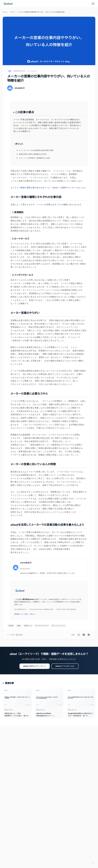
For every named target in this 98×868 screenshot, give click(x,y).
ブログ (12, 12)
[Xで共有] (79, 635)
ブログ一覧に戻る (15, 635)
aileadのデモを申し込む (65, 666)
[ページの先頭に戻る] (93, 863)
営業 (10, 71)
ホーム (5, 12)
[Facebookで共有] (89, 635)
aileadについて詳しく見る (25, 614)
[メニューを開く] (93, 4)
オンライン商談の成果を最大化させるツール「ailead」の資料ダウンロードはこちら (48, 188)
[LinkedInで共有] (84, 635)
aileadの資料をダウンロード (35, 666)
